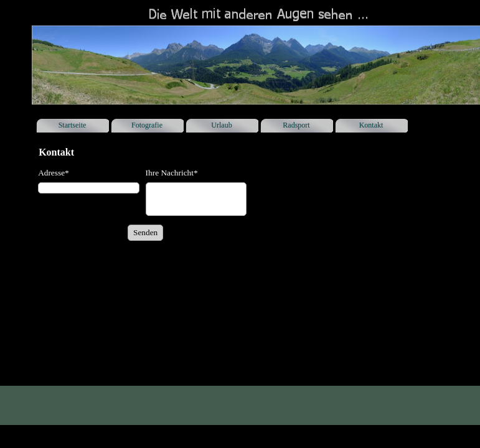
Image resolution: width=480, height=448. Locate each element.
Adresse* (54, 173)
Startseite (73, 125)
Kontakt (371, 125)
